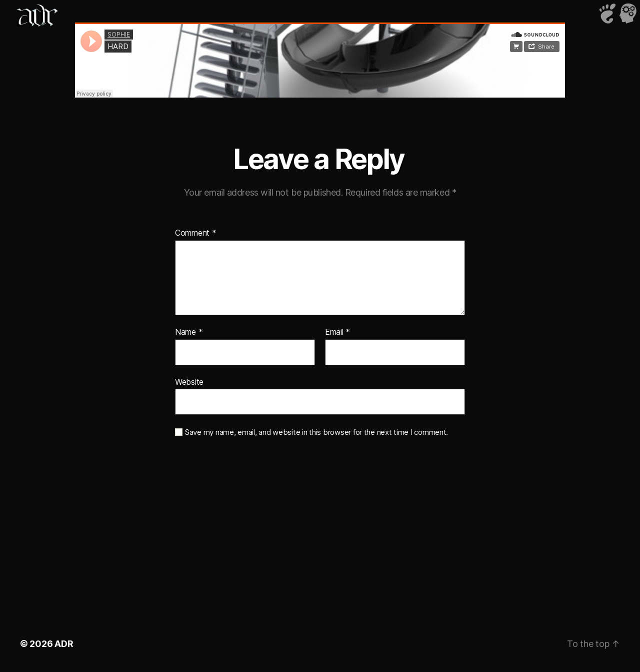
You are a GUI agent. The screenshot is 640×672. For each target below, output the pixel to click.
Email (337, 332)
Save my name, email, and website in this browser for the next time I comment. (316, 432)
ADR (64, 644)
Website (189, 382)
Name (189, 332)
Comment (196, 233)
